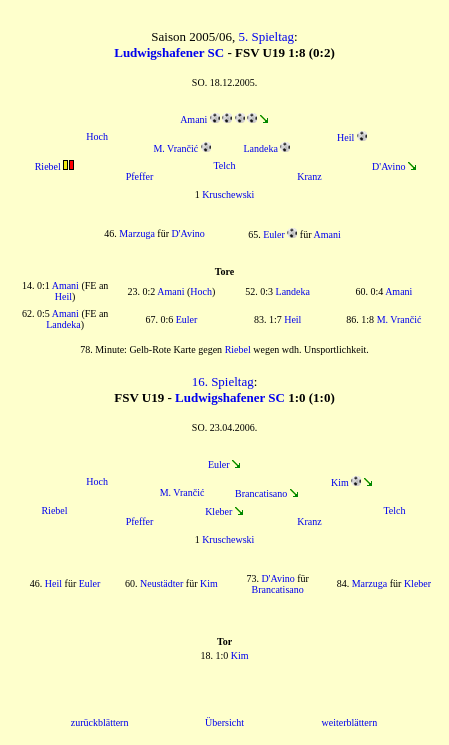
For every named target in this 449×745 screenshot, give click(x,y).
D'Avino (388, 166)
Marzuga (137, 233)
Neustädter (161, 583)
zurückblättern (100, 722)
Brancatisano (261, 493)
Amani (193, 119)
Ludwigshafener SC (169, 52)
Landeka (260, 148)
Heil (345, 137)
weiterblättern (350, 722)
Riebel (48, 166)
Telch (224, 165)
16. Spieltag (223, 381)
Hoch (97, 136)
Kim (340, 482)
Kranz (309, 176)
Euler (274, 234)
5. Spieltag (266, 36)
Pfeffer (140, 176)
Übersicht (224, 722)
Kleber (218, 511)
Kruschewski (228, 194)
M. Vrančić (175, 148)
